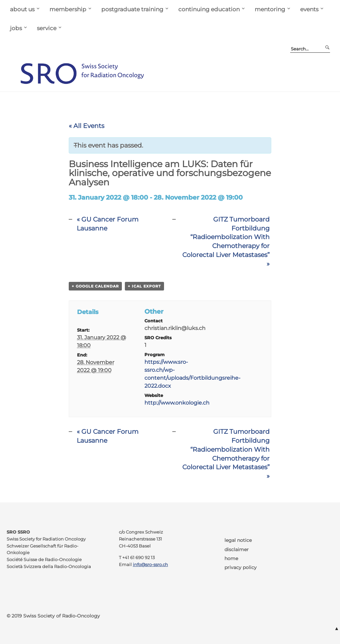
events (309, 9)
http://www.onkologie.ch (177, 403)
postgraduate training (132, 9)
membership (68, 9)
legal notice (238, 540)
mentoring (270, 9)
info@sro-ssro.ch (150, 565)
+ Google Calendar (95, 286)
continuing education (209, 9)
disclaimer (237, 549)
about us (22, 9)
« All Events (86, 126)
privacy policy (241, 567)
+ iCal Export (144, 286)
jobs (16, 28)
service (47, 28)
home (231, 558)
